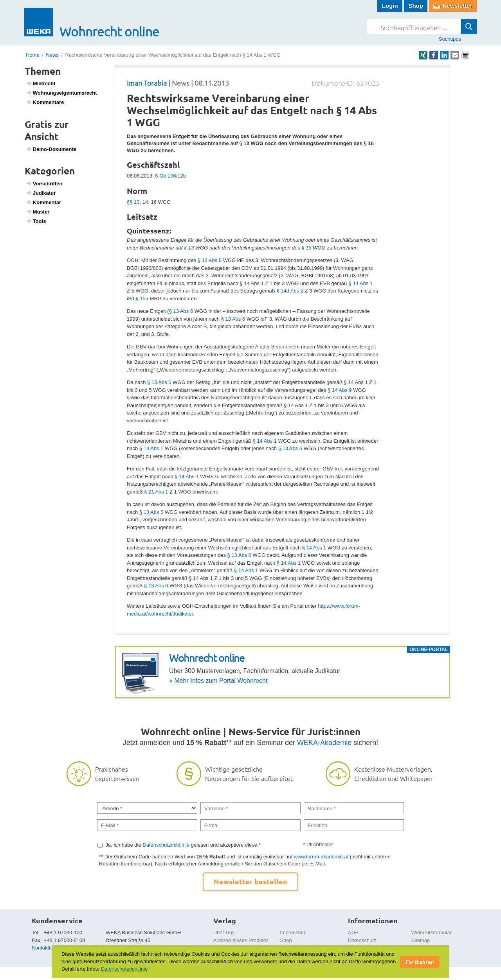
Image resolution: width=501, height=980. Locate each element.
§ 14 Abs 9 (340, 390)
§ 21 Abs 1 (156, 492)
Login (390, 6)
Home (33, 55)
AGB (353, 932)
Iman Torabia (147, 83)
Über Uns (224, 932)
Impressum (292, 932)
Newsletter (458, 6)
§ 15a (142, 299)
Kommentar (43, 202)
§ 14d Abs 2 (290, 291)
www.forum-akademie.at (321, 857)
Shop (416, 6)
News (52, 55)
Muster (38, 212)
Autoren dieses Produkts (241, 940)
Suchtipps (450, 39)
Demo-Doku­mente (51, 149)
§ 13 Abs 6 (210, 260)
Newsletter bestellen (250, 881)
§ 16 (306, 248)
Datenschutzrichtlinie (166, 845)
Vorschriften (44, 183)
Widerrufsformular (432, 932)
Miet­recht (41, 83)
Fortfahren (420, 962)
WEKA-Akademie (324, 743)
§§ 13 (133, 202)
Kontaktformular (50, 948)
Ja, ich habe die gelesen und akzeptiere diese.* (183, 845)
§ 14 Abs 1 (361, 283)
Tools (36, 221)
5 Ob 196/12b (170, 176)
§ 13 (189, 248)
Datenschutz (362, 940)
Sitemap (421, 940)
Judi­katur (41, 193)
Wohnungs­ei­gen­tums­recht (61, 93)
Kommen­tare (45, 102)
